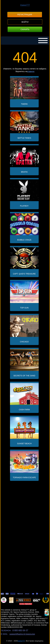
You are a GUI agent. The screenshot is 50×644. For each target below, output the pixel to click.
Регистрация (25, 14)
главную (31, 71)
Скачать (25, 29)
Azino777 (21, 641)
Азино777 (25, 5)
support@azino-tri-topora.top (22, 634)
